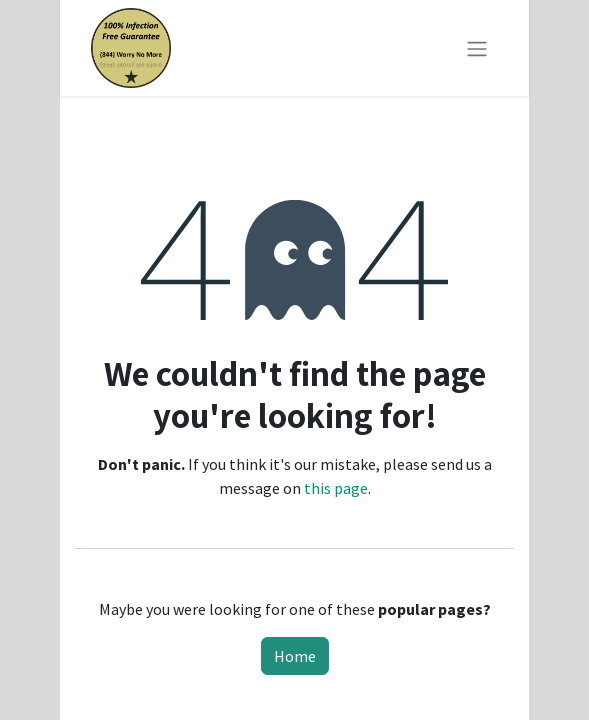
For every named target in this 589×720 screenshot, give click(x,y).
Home (295, 656)
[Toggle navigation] (477, 48)
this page (336, 488)
